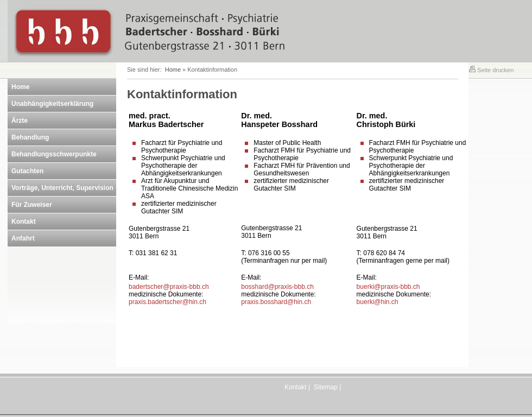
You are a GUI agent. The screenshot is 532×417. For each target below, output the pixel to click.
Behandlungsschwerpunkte (54, 154)
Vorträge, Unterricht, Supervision (62, 188)
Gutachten (27, 171)
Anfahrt (23, 238)
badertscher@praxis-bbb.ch (169, 287)
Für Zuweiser (32, 205)
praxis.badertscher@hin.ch (167, 302)
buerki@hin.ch (378, 302)
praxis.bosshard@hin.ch (276, 302)
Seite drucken (491, 70)
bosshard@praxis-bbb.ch (277, 287)
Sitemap (326, 387)
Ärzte (20, 121)
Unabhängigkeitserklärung (52, 104)
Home (20, 87)
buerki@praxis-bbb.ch (388, 287)
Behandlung (30, 137)
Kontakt (24, 222)
